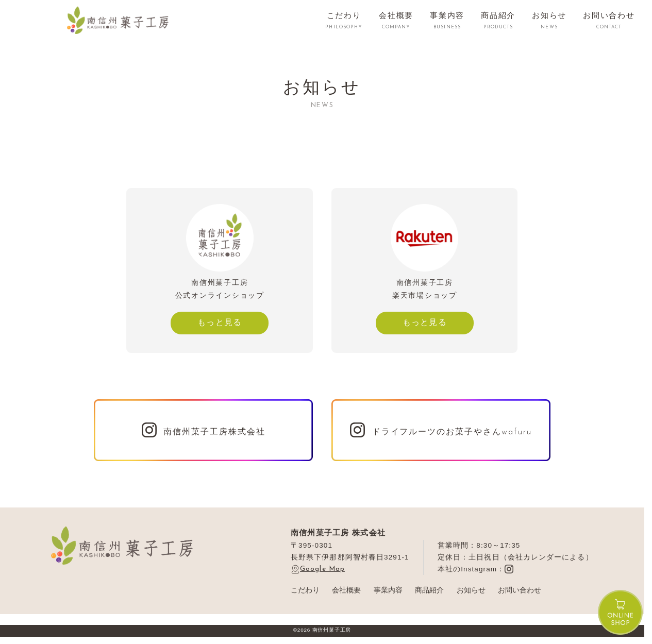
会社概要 (346, 590)
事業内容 (388, 590)
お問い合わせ (520, 590)
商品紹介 (429, 590)
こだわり (305, 590)
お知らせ (471, 590)
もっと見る (220, 322)
